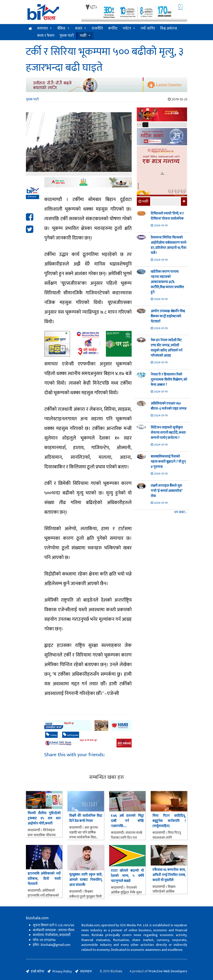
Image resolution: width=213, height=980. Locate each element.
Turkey (51, 735)
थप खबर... (181, 512)
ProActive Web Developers (168, 971)
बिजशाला (32, 197)
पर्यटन (127, 28)
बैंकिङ (61, 28)
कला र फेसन (46, 36)
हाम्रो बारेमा (38, 971)
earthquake (71, 735)
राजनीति (97, 28)
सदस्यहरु (86, 971)
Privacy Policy (62, 971)
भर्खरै (83, 36)
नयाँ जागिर (148, 28)
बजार (79, 28)
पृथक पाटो (67, 36)
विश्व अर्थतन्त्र (169, 28)
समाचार (42, 28)
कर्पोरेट (113, 28)
